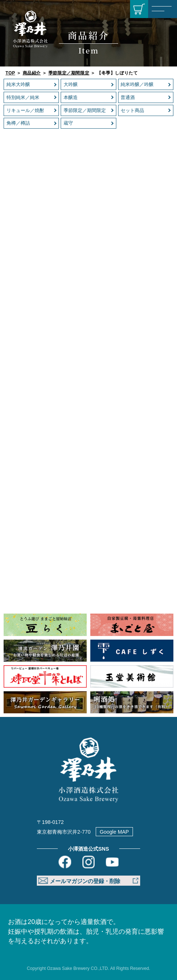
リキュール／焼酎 (25, 110)
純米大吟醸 (18, 84)
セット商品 (132, 110)
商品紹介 (32, 73)
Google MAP (114, 832)
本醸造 (71, 97)
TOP (10, 73)
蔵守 (68, 123)
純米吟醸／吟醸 (137, 84)
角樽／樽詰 (18, 123)
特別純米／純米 (23, 97)
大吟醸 (71, 84)
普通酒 (128, 97)
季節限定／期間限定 (69, 73)
